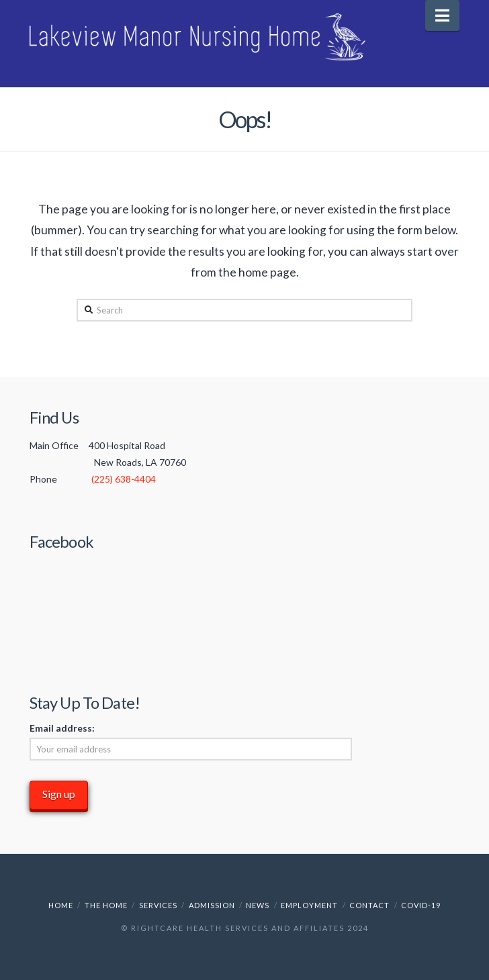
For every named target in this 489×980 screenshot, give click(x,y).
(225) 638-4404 (124, 479)
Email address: (62, 728)
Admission (212, 905)
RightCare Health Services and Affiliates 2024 (250, 928)
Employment (309, 905)
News (258, 905)
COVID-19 (421, 905)
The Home (106, 905)
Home (61, 905)
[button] (442, 15)
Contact (369, 905)
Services (158, 905)
